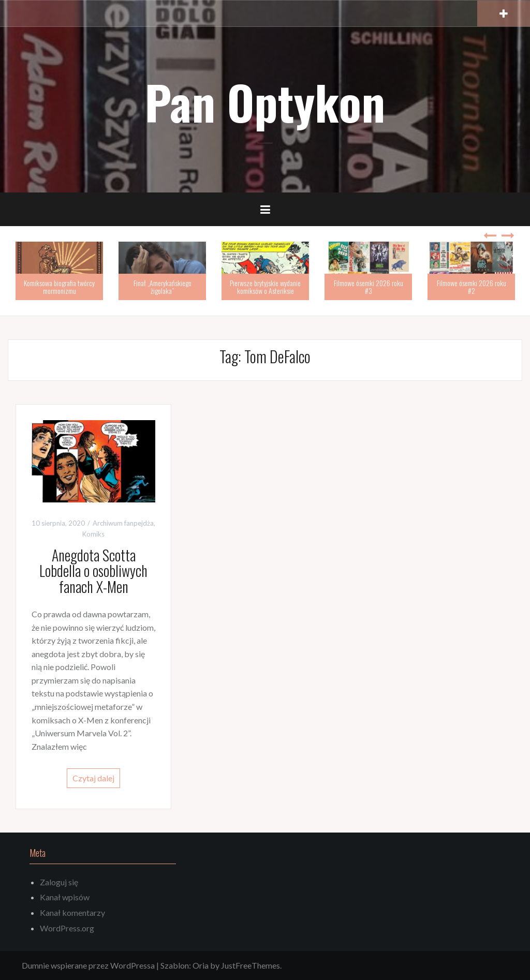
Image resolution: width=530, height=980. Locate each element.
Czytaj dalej (93, 778)
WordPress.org (67, 928)
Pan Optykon (265, 102)
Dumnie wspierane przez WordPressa (88, 965)
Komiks (93, 534)
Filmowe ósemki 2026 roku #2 (472, 287)
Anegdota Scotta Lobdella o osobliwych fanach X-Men (93, 571)
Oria (201, 965)
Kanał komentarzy (72, 912)
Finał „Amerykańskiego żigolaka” (163, 287)
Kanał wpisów (65, 897)
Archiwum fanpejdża (123, 523)
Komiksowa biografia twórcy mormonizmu (59, 287)
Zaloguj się (59, 882)
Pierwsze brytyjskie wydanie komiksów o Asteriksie (265, 287)
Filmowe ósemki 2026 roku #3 (369, 287)
